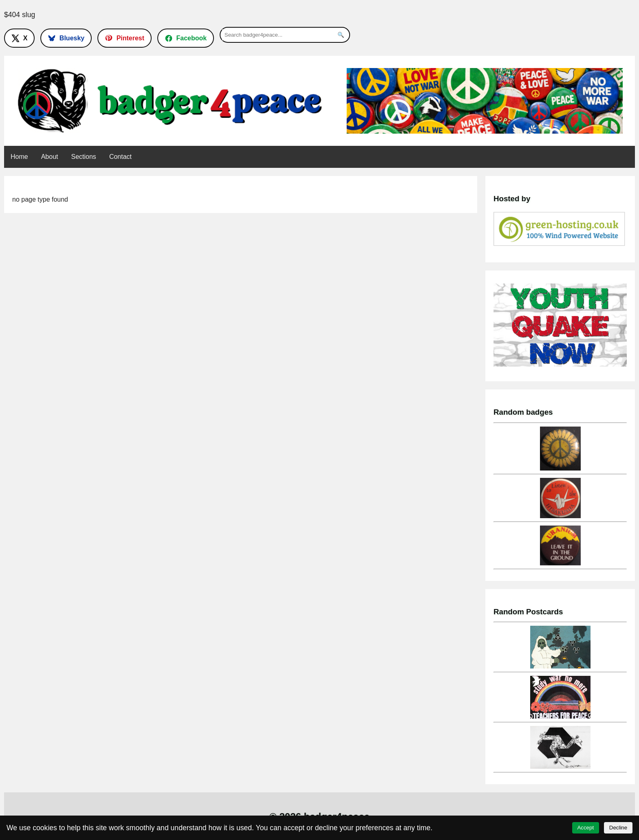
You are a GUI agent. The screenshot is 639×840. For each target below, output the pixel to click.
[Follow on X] (19, 38)
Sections (84, 157)
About (50, 157)
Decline (618, 828)
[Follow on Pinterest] (124, 38)
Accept (585, 828)
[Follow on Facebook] (186, 38)
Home (19, 157)
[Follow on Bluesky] (66, 38)
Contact (120, 157)
